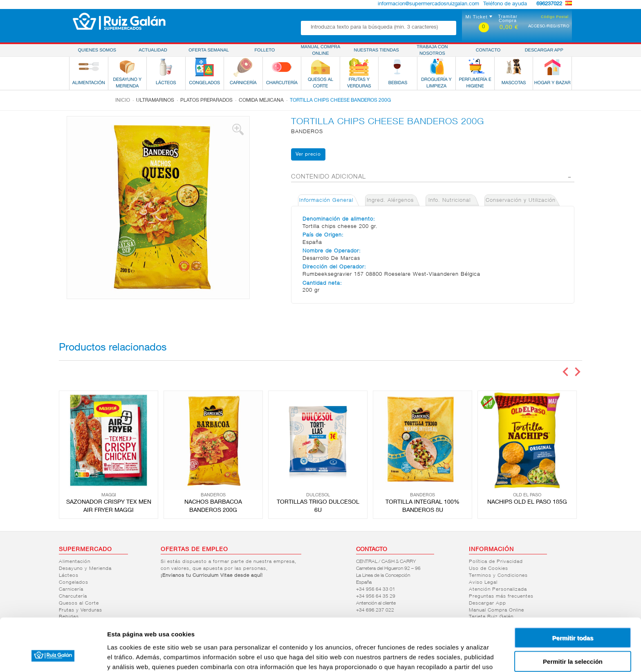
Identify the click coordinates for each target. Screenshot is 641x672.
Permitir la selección (573, 615)
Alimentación (75, 562)
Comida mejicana (261, 100)
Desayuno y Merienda (85, 569)
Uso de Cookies (489, 569)
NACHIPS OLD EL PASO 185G (527, 502)
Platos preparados (206, 100)
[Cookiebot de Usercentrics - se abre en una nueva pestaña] (53, 656)
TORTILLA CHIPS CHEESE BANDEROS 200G (340, 100)
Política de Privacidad (496, 562)
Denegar (573, 638)
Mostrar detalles (443, 656)
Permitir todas (573, 591)
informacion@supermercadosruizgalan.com (428, 4)
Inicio (123, 100)
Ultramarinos (155, 100)
